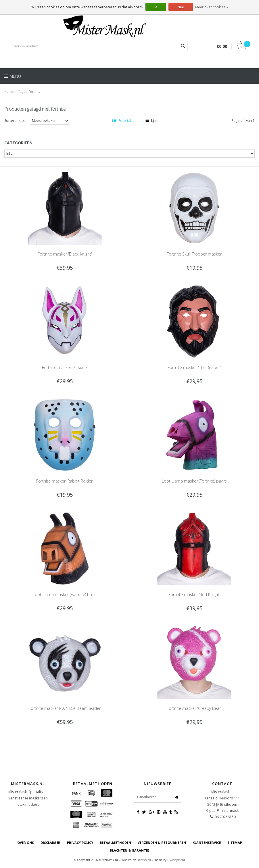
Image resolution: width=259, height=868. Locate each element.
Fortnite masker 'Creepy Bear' (194, 708)
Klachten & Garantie (129, 850)
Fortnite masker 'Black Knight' (65, 254)
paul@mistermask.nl (226, 811)
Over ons (26, 843)
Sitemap (235, 843)
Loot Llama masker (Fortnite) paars (194, 481)
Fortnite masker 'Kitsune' (65, 367)
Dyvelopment (176, 860)
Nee (181, 7)
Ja (156, 7)
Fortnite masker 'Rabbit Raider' (65, 481)
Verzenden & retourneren (162, 843)
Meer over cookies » (212, 7)
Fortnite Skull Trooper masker (194, 254)
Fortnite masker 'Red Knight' (194, 594)
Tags (21, 91)
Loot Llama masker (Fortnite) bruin (65, 594)
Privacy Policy (80, 843)
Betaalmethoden (115, 843)
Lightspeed (144, 860)
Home (9, 91)
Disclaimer (50, 843)
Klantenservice (207, 843)
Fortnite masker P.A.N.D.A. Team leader (65, 708)
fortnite (35, 91)
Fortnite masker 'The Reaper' (194, 367)
